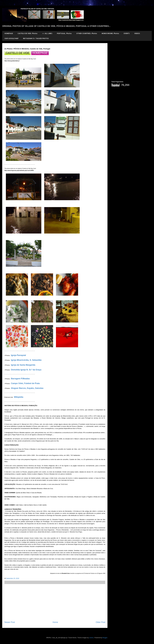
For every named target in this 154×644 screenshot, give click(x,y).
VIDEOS (137, 33)
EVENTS (127, 33)
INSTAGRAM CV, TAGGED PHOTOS (36, 38)
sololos (91, 638)
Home (55, 622)
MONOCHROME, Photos (110, 33)
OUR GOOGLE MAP (11, 38)
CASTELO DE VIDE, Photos (28, 33)
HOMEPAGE (9, 33)
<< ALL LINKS (47, 33)
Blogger (105, 638)
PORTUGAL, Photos (64, 33)
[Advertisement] (55, 602)
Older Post (100, 622)
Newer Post (10, 622)
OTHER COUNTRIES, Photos (87, 33)
